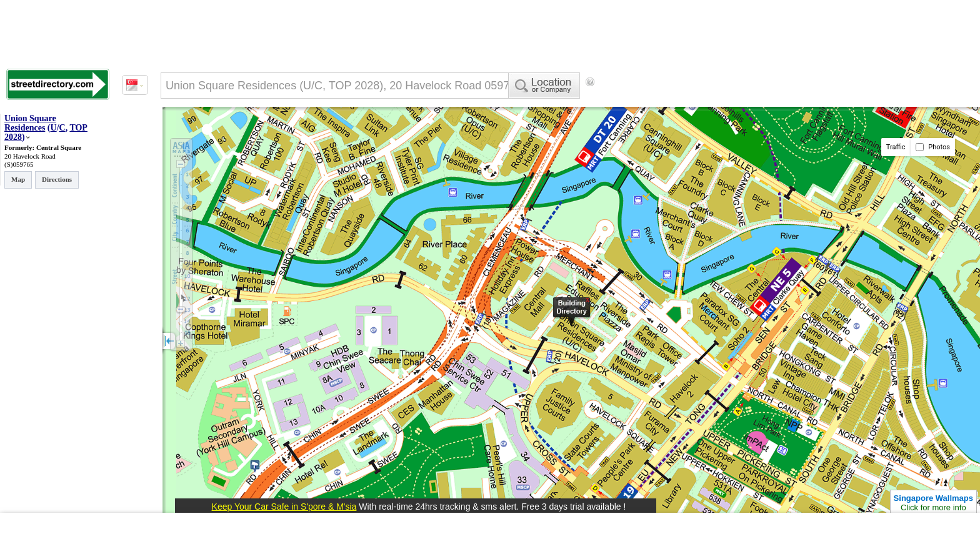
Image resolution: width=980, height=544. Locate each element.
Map (18, 179)
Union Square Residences (30, 123)
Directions (57, 179)
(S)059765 (19, 164)
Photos (933, 147)
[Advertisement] (701, 103)
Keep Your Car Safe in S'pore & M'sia (284, 507)
